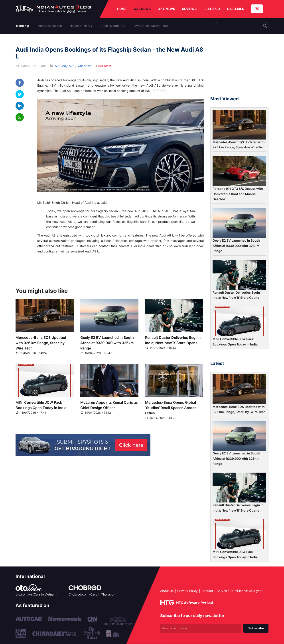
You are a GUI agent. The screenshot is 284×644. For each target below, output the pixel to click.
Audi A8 (60, 66)
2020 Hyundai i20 (113, 26)
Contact (207, 591)
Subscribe (256, 628)
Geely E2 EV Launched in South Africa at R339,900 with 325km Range (107, 343)
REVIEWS (189, 9)
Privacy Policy (187, 591)
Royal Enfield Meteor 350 (150, 26)
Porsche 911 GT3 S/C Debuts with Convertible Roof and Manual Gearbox (238, 194)
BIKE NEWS (166, 9)
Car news (85, 66)
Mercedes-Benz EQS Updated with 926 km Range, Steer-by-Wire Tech (41, 343)
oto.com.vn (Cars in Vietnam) (36, 594)
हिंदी (257, 9)
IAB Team (103, 66)
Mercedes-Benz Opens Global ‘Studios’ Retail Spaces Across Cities (171, 408)
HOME (122, 9)
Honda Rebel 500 (50, 26)
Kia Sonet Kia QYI (81, 26)
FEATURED (212, 9)
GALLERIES (236, 9)
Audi (72, 66)
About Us (167, 591)
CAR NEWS (142, 9)
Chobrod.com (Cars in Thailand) (92, 594)
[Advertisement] (239, 67)
